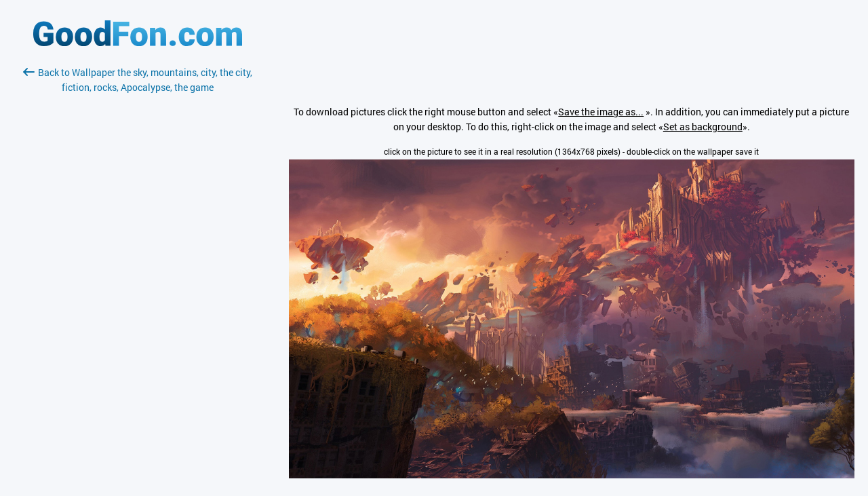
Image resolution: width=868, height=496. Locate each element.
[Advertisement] (138, 256)
